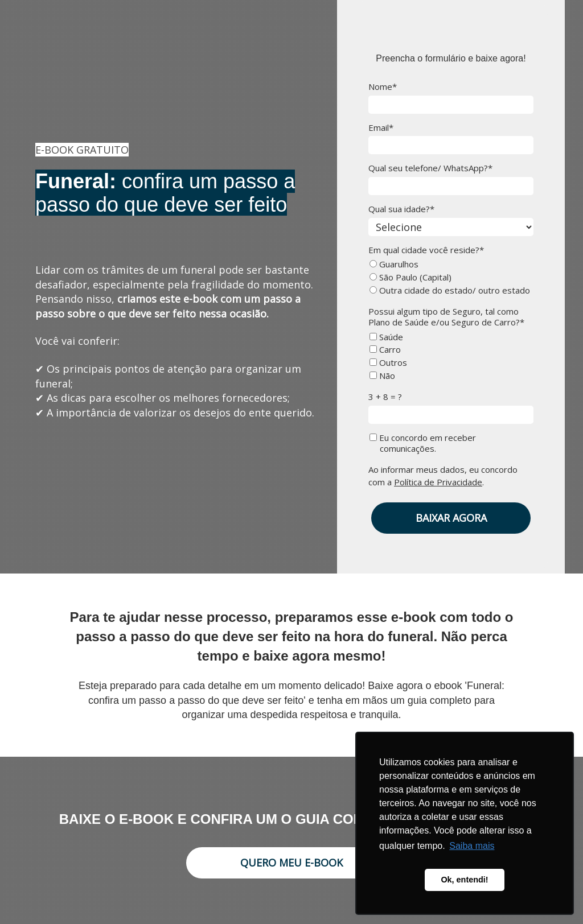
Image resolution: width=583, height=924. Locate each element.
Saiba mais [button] (472, 846)
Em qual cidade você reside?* (426, 250)
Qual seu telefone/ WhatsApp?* (430, 168)
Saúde (386, 337)
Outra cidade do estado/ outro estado (450, 290)
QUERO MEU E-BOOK (291, 863)
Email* (381, 128)
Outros (388, 363)
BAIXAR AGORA (451, 518)
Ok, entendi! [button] (464, 880)
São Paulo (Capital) (410, 277)
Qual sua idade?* (401, 209)
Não (382, 376)
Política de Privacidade (438, 482)
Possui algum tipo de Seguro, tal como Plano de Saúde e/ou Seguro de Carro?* (446, 317)
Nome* (383, 87)
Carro (385, 350)
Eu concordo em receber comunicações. (423, 443)
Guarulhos (394, 264)
